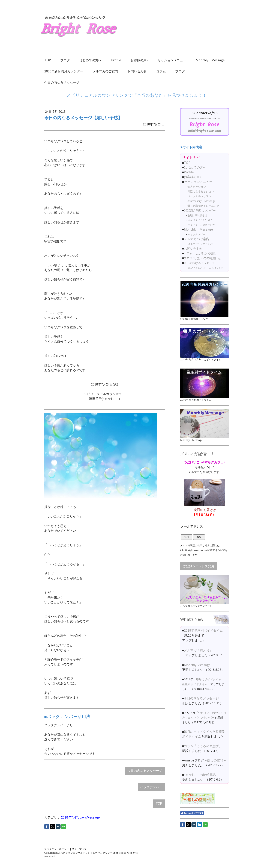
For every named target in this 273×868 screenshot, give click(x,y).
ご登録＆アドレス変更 (199, 566)
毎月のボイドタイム (209, 679)
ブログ (65, 60)
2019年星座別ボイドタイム (203, 631)
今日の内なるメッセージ (62, 82)
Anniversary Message (202, 201)
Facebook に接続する (192, 813)
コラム (161, 71)
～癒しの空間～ (215, 760)
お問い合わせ (137, 71)
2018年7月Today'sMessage (80, 817)
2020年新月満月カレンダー (64, 71)
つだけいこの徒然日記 (200, 775)
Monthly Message (210, 60)
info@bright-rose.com (205, 131)
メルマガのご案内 (105, 71)
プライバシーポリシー (57, 849)
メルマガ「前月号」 (198, 650)
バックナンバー (151, 787)
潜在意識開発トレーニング (203, 206)
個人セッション (197, 187)
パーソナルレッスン (199, 196)
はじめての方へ (91, 60)
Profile (116, 60)
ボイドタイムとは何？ (200, 220)
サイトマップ (79, 849)
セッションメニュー (172, 60)
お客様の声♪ (139, 60)
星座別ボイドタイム (195, 684)
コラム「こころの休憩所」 (201, 253)
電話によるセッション (201, 191)
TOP (48, 60)
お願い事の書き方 (198, 215)
